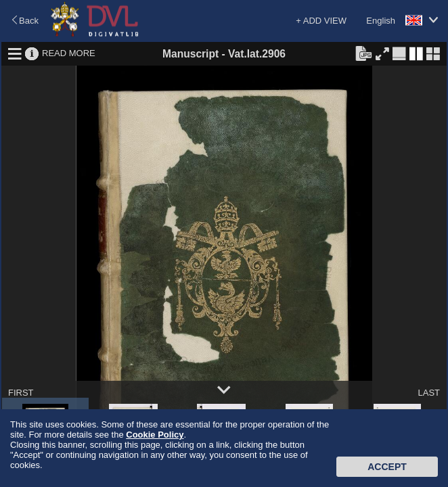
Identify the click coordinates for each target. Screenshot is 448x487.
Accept (387, 467)
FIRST (21, 393)
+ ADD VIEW (321, 21)
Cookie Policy (155, 435)
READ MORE (69, 53)
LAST (429, 393)
